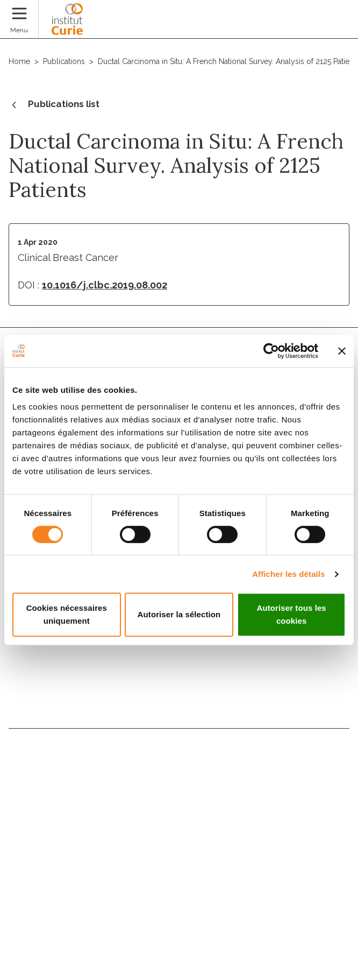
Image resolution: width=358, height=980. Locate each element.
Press (22, 869)
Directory (31, 776)
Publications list (54, 105)
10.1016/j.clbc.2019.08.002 (105, 285)
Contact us (35, 753)
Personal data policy (44, 942)
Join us (25, 799)
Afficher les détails (288, 574)
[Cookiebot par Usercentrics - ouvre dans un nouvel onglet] (271, 351)
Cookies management (47, 903)
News (22, 823)
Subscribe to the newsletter (179, 658)
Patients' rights (45, 846)
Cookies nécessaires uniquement (67, 614)
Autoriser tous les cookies (291, 614)
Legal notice (30, 922)
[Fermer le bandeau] (342, 351)
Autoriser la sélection (179, 614)
